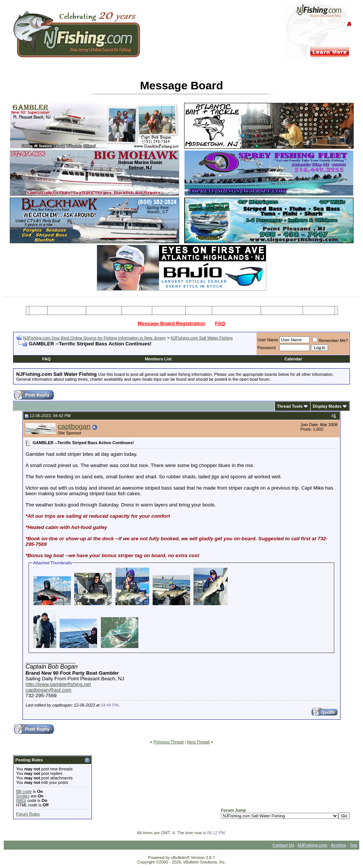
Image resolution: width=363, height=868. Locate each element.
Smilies (23, 796)
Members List (158, 359)
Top (353, 845)
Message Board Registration (171, 323)
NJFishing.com (313, 845)
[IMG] (21, 800)
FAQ (220, 323)
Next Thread (198, 742)
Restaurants (319, 310)
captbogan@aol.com (48, 690)
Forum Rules (28, 814)
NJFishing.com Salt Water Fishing (202, 338)
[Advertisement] (104, 350)
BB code (24, 791)
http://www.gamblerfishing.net (58, 684)
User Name (268, 340)
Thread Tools (290, 406)
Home (38, 310)
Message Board (67, 310)
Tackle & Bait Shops (236, 310)
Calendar (293, 359)
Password (267, 348)
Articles (199, 310)
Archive (339, 845)
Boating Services (282, 310)
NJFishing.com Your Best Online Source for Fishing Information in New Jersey (94, 338)
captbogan (74, 426)
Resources (169, 310)
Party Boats (137, 310)
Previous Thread (169, 742)
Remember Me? (330, 341)
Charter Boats (104, 310)
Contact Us (283, 845)
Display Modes (327, 406)
